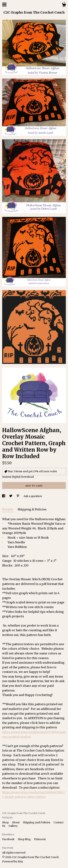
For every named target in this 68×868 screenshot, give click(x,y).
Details (8, 509)
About (16, 822)
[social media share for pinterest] (18, 496)
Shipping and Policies (37, 822)
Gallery (13, 826)
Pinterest (40, 839)
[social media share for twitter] (11, 496)
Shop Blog (25, 839)
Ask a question (33, 496)
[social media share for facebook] (4, 496)
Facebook (9, 839)
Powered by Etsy (13, 861)
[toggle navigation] (4, 5)
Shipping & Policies (32, 509)
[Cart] (64, 5)
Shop (6, 822)
